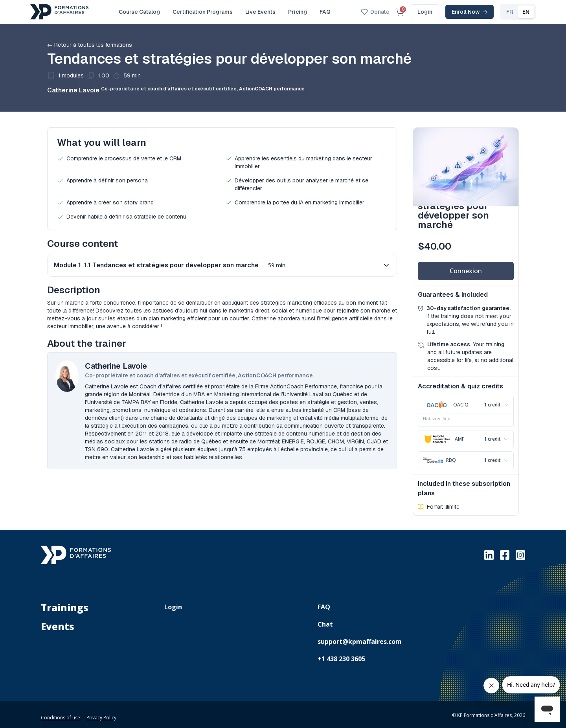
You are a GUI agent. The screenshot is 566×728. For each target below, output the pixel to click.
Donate (358, 12)
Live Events (260, 12)
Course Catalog (139, 12)
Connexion (466, 271)
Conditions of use (61, 713)
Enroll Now (453, 12)
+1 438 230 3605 (341, 654)
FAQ (325, 12)
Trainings (65, 603)
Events (58, 622)
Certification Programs (203, 12)
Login (408, 12)
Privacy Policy (101, 713)
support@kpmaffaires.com (360, 637)
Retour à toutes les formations (90, 45)
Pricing (298, 12)
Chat (325, 620)
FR (493, 12)
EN (509, 12)
